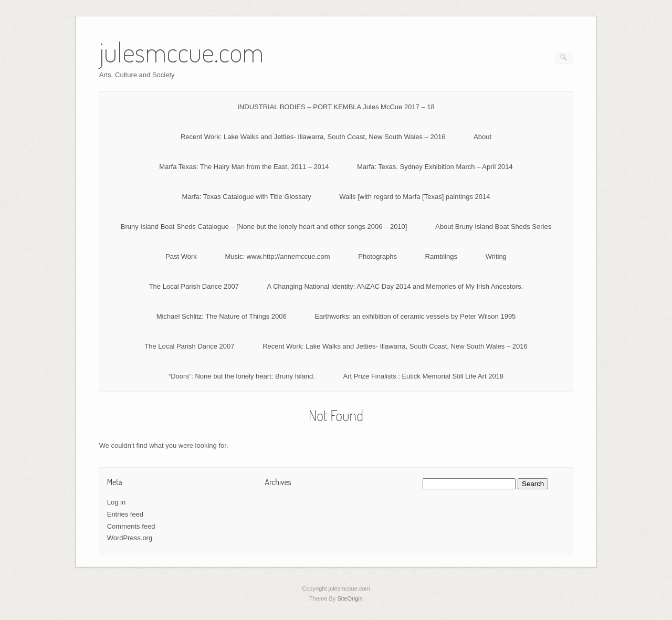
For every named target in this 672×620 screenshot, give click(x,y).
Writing (496, 256)
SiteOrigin (350, 598)
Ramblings (441, 256)
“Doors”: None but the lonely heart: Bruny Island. (242, 376)
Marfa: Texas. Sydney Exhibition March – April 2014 (435, 167)
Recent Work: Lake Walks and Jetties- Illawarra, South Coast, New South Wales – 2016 (313, 137)
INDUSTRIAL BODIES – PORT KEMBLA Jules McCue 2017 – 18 (336, 107)
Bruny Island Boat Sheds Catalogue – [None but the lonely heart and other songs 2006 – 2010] (264, 227)
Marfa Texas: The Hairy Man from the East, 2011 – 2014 (244, 167)
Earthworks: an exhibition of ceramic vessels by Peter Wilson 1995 (415, 316)
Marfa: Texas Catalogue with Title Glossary (247, 197)
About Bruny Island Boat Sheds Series (493, 227)
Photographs (377, 256)
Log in (116, 502)
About (482, 137)
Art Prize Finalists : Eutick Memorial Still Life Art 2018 (423, 376)
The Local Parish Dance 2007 (194, 286)
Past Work (181, 256)
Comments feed (131, 526)
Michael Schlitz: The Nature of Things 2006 (222, 316)
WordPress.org (130, 538)
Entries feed (125, 514)
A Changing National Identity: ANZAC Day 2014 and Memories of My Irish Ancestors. (395, 286)
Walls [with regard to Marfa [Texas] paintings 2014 (414, 197)
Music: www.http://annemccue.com (277, 256)
